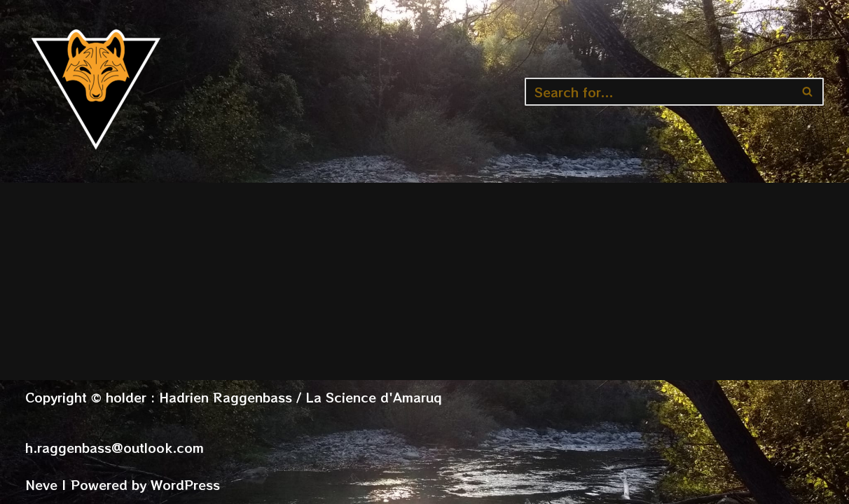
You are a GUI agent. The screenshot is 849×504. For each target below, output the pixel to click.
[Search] (658, 92)
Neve (41, 484)
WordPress (185, 484)
